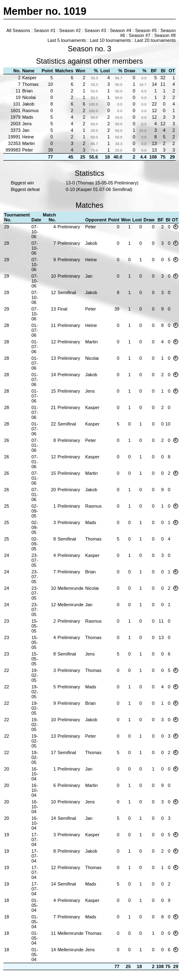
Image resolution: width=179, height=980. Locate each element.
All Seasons (18, 30)
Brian (27, 91)
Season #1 (45, 30)
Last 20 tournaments (155, 40)
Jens (27, 124)
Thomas (30, 84)
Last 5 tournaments (67, 40)
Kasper (29, 78)
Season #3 (95, 30)
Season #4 (121, 30)
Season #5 (146, 30)
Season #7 (140, 35)
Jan (26, 130)
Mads (28, 117)
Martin (28, 143)
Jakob (28, 104)
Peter (27, 150)
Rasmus (30, 110)
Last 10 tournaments (110, 40)
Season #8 (165, 35)
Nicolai (29, 97)
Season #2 (70, 30)
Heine (28, 137)
